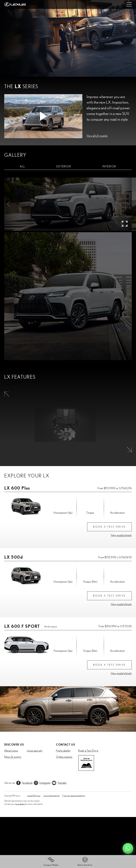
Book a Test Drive (88, 750)
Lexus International (52, 796)
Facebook (27, 783)
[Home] (15, 4)
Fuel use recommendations (74, 796)
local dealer (20, 804)
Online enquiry (64, 757)
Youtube (62, 783)
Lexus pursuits (35, 750)
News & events (13, 757)
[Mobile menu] (129, 4)
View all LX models (97, 136)
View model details (121, 535)
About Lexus (11, 750)
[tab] (22, 166)
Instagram (45, 783)
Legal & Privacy (34, 796)
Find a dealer (63, 750)
